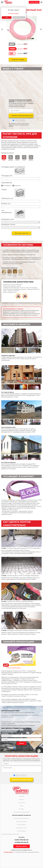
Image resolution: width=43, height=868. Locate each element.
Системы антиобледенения (21, 818)
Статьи (22, 806)
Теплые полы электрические (22, 812)
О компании (22, 803)
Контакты (22, 809)
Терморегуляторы (21, 822)
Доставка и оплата (22, 828)
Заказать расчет (22, 233)
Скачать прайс (34, 2)
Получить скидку (18, 60)
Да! (7, 18)
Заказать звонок (22, 846)
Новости (22, 800)
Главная (22, 796)
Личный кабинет (22, 825)
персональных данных (20, 121)
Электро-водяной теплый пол (21, 815)
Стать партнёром (21, 831)
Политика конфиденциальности (10, 834)
